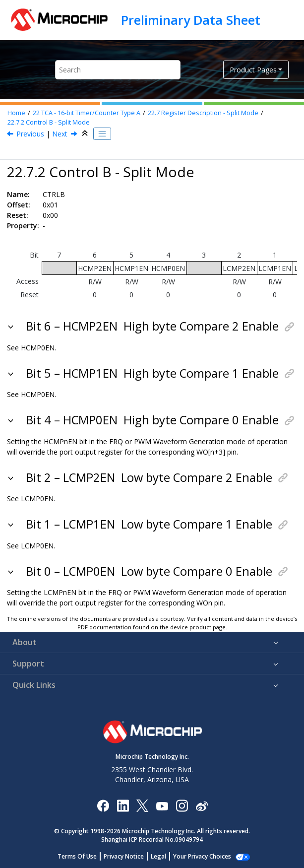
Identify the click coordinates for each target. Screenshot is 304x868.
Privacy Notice (129, 856)
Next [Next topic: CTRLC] (60, 134)
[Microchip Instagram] (182, 805)
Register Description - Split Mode (203, 113)
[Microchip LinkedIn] (123, 805)
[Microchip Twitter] (142, 805)
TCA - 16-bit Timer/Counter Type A (87, 113)
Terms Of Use (83, 856)
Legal (164, 856)
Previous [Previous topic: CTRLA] (30, 134)
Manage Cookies (202, 856)
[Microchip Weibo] (202, 806)
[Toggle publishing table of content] (102, 134)
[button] (12, 326)
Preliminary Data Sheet (191, 20)
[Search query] (118, 70)
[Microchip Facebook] (103, 805)
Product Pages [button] (253, 70)
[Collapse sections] (86, 134)
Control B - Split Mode (49, 122)
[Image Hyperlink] (162, 806)
